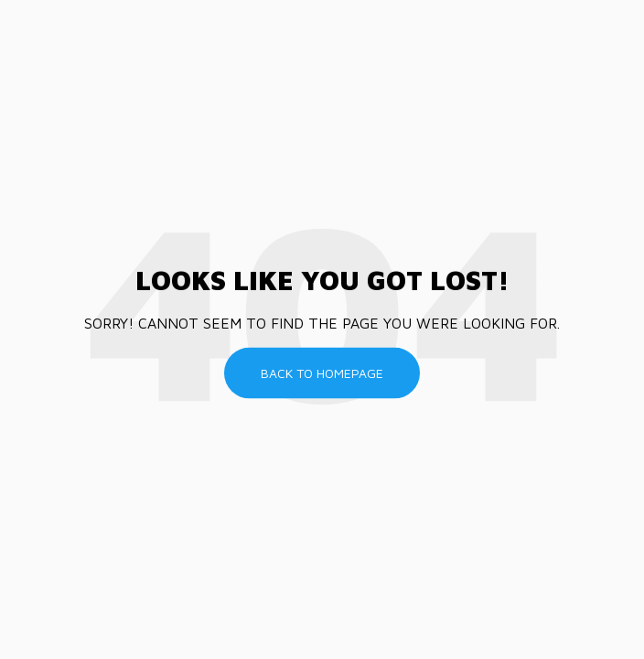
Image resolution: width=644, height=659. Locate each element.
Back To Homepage (322, 373)
